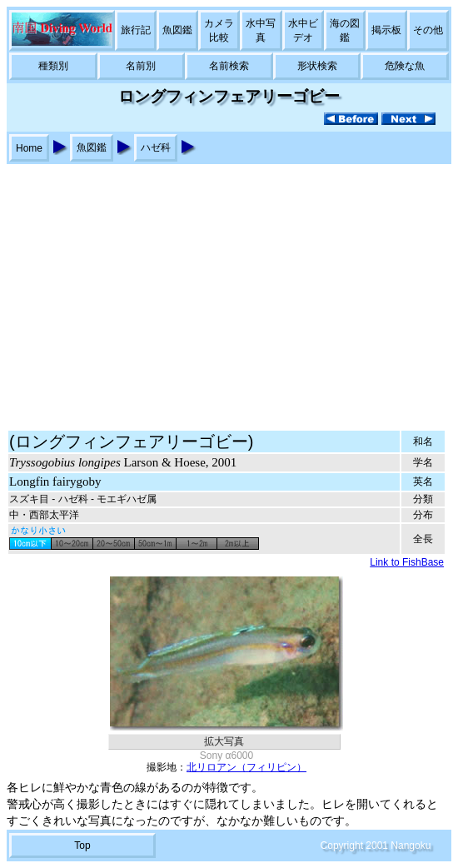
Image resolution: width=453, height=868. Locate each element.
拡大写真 (224, 741)
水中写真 (261, 30)
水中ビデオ (303, 30)
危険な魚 (405, 66)
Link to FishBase (407, 562)
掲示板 (386, 30)
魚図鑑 (177, 30)
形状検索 (317, 66)
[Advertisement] (226, 289)
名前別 (141, 66)
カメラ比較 (219, 30)
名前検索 (229, 66)
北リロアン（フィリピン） (246, 767)
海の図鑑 (345, 30)
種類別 (53, 66)
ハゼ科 (156, 147)
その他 (428, 30)
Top (82, 846)
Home (29, 148)
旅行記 (136, 30)
